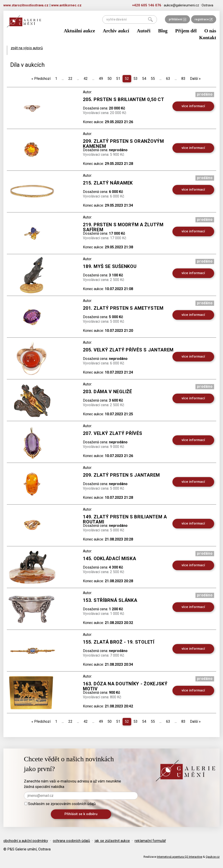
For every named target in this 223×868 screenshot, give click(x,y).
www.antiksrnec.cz (66, 5)
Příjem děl (186, 31)
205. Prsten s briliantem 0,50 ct (123, 99)
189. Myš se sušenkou (110, 266)
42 (86, 79)
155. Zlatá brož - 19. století (119, 642)
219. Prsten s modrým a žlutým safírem (123, 227)
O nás (210, 31)
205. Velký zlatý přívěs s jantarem (128, 350)
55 (153, 79)
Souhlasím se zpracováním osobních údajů (60, 804)
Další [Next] (195, 79)
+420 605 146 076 (147, 5)
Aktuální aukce (79, 31)
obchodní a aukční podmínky (26, 841)
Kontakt (208, 38)
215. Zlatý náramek (108, 183)
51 (118, 79)
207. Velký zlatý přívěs (113, 433)
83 (183, 79)
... (63, 79)
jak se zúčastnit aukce (112, 841)
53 (136, 79)
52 (127, 79)
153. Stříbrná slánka (110, 600)
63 (168, 79)
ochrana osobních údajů (71, 841)
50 (110, 79)
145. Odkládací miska (109, 559)
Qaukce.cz (213, 857)
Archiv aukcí (116, 31)
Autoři (144, 31)
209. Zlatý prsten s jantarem (121, 475)
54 (144, 79)
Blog (163, 31)
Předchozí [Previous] (41, 79)
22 (70, 79)
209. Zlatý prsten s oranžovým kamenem (123, 144)
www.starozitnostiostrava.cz (26, 5)
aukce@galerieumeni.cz (181, 5)
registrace (204, 19)
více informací (193, 106)
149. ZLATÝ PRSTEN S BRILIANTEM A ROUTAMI (125, 519)
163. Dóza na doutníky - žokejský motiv (125, 686)
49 (101, 79)
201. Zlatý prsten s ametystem (123, 308)
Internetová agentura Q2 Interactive (180, 857)
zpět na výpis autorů (27, 48)
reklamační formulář (150, 841)
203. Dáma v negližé (107, 392)
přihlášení (177, 19)
